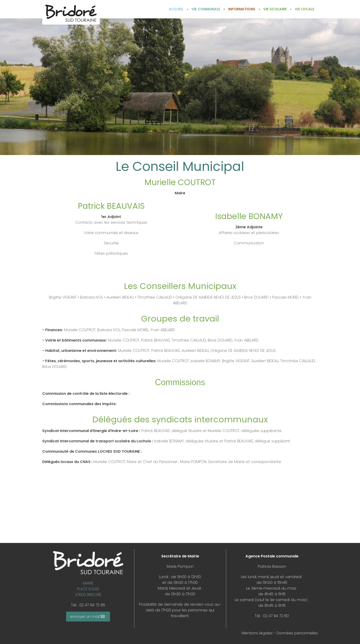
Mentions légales (257, 633)
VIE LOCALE (305, 9)
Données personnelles (297, 633)
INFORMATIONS (242, 9)
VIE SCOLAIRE (275, 9)
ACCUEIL (176, 9)
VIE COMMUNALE (206, 9)
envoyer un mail (87, 617)
